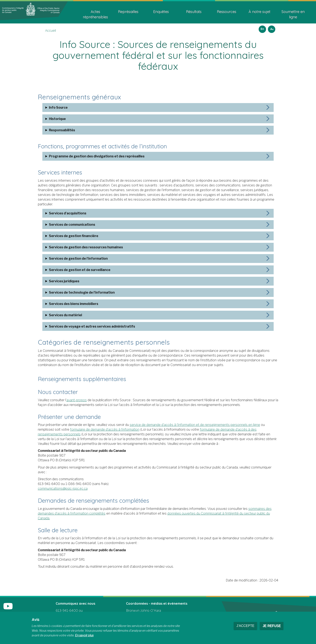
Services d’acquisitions (63, 213)
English (262, 28)
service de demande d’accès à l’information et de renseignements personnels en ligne (195, 425)
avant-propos (77, 400)
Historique (53, 119)
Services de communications (67, 225)
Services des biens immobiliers (69, 304)
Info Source (54, 108)
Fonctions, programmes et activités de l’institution (115, 146)
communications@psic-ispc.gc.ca (63, 489)
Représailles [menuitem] (128, 12)
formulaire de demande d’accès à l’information (105, 430)
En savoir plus (84, 635)
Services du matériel (61, 315)
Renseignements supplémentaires (91, 379)
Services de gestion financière (69, 236)
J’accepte (245, 626)
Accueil (50, 31)
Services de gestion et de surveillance (75, 270)
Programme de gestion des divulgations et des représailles (92, 156)
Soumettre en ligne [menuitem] (293, 14)
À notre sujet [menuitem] (259, 12)
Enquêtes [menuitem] (161, 12)
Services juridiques (59, 281)
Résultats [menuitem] (194, 12)
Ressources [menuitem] (227, 12)
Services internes (64, 172)
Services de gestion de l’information (74, 259)
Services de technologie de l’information (77, 292)
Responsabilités (57, 130)
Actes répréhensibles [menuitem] (95, 14)
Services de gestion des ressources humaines (81, 247)
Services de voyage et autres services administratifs (87, 326)
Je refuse (272, 626)
